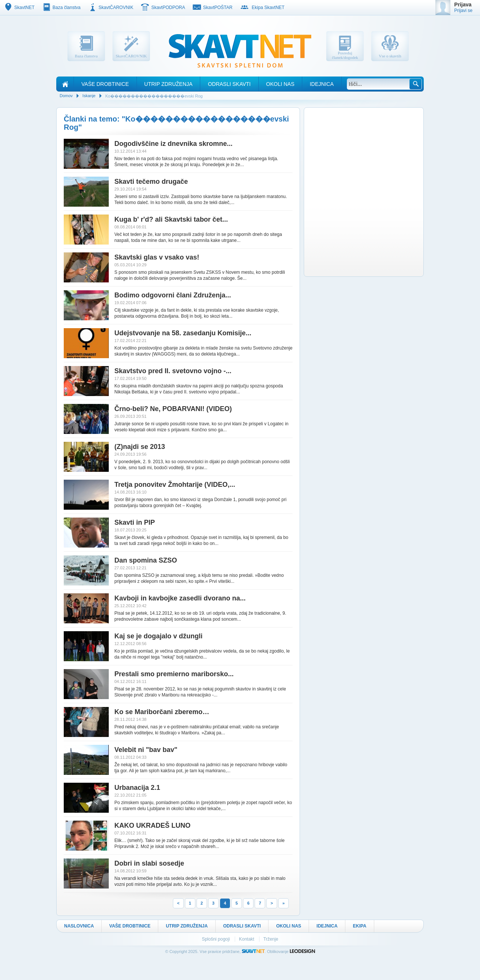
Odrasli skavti (229, 84)
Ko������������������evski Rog (154, 96)
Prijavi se (463, 11)
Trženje (271, 939)
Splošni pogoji (216, 939)
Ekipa (360, 926)
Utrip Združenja (169, 84)
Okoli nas (280, 84)
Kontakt (247, 939)
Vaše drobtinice (105, 84)
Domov (66, 96)
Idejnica (322, 84)
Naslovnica (79, 926)
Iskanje (89, 96)
